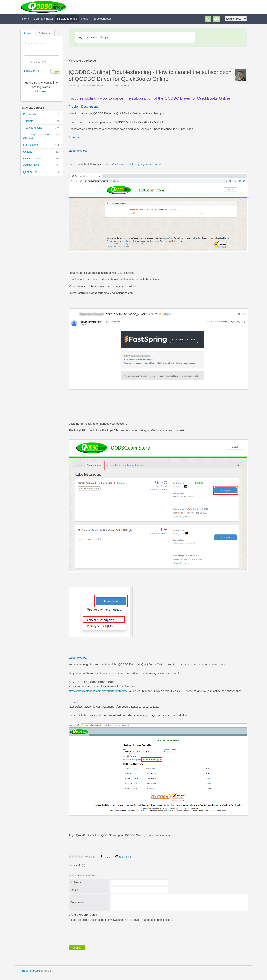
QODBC (42, 152)
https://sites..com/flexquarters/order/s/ (98, 691)
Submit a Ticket (43, 19)
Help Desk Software (30, 971)
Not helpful (123, 857)
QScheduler (42, 172)
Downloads (42, 114)
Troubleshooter (102, 19)
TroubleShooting (42, 128)
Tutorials (42, 121)
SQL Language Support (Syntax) (42, 136)
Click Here (42, 91)
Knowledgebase (67, 19)
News (85, 19)
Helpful (105, 857)
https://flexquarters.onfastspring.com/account (133, 164)
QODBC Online (42, 159)
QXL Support (42, 145)
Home (26, 19)
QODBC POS (42, 166)
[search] (134, 37)
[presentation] (97, 932)
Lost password (31, 71)
